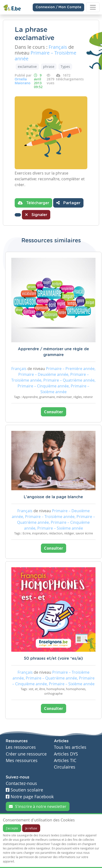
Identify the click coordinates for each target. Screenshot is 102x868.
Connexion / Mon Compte (58, 7)
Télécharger (33, 203)
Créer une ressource (26, 754)
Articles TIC (65, 760)
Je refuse (31, 828)
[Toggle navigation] (93, 7)
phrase (49, 66)
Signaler (36, 215)
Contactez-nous (21, 783)
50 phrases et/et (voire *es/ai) (53, 658)
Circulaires (65, 767)
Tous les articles (70, 747)
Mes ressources (22, 760)
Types (65, 66)
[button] (18, 215)
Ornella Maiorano (23, 81)
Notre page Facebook (30, 797)
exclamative (27, 66)
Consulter (54, 412)
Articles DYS (66, 754)
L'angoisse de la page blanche (53, 497)
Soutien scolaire (24, 790)
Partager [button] (68, 203)
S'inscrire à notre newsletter (38, 806)
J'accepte (12, 828)
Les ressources (21, 747)
